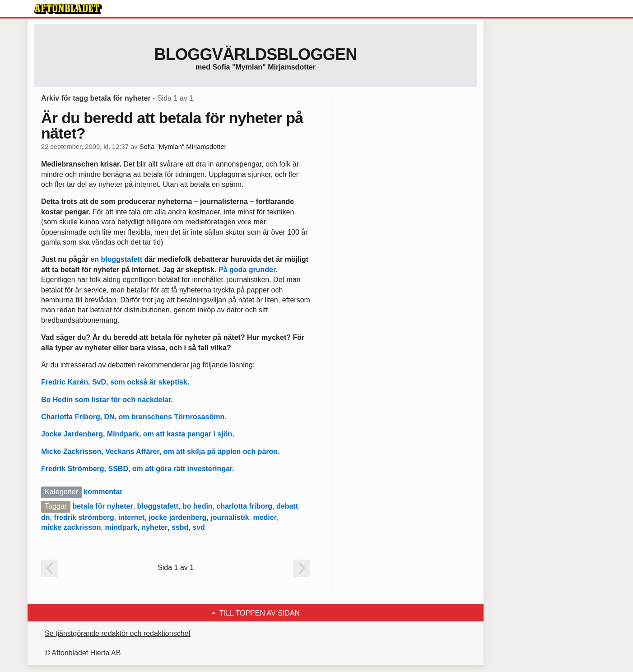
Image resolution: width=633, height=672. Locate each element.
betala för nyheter (102, 506)
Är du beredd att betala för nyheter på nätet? (172, 125)
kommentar (103, 492)
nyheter (154, 527)
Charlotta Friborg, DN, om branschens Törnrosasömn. (134, 417)
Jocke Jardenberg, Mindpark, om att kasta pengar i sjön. (138, 434)
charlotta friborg (245, 506)
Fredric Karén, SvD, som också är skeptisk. (115, 382)
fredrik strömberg (84, 517)
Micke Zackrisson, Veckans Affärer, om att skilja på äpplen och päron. (161, 452)
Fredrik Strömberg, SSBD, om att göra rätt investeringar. (138, 469)
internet (132, 517)
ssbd (180, 527)
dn (46, 517)
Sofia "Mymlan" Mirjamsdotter (183, 147)
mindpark (121, 527)
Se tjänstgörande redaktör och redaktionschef (118, 633)
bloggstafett (158, 506)
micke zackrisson (71, 527)
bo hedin (198, 506)
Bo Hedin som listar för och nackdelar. (107, 400)
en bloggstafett (115, 259)
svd (199, 527)
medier (265, 517)
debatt (287, 506)
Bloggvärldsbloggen (255, 54)
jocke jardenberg (177, 517)
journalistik (230, 517)
